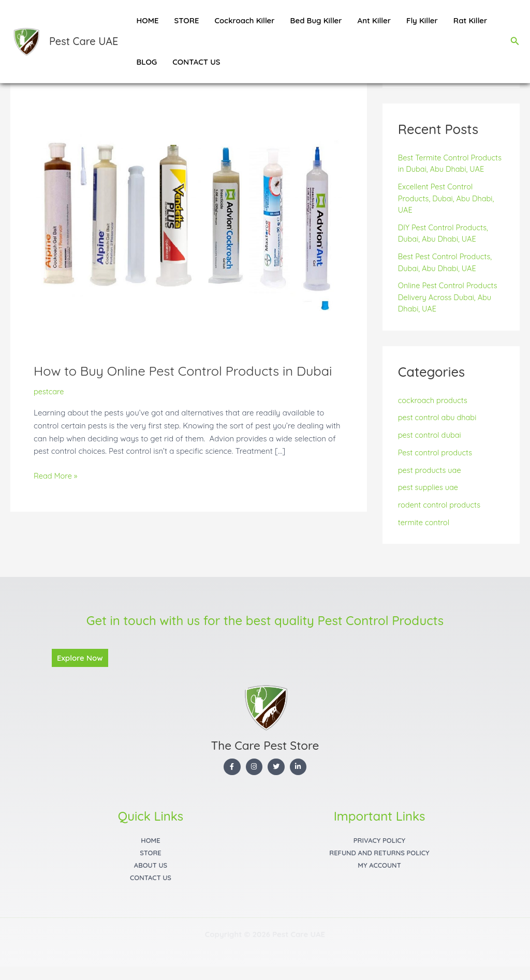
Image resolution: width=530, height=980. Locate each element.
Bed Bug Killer (316, 20)
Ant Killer (374, 20)
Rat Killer (470, 20)
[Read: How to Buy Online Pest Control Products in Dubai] (189, 240)
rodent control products (440, 517)
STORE (187, 20)
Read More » (56, 475)
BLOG (146, 62)
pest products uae (431, 482)
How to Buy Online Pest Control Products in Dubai (187, 371)
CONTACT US (196, 62)
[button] (515, 41)
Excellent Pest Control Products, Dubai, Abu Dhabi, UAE (447, 210)
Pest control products (436, 464)
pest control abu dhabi (438, 430)
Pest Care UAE (84, 41)
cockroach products (434, 412)
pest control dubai (431, 447)
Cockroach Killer (245, 20)
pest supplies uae (429, 500)
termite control (424, 534)
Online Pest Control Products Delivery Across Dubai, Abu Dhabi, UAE (449, 309)
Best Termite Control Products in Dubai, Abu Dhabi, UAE (451, 170)
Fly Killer (422, 20)
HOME (147, 20)
